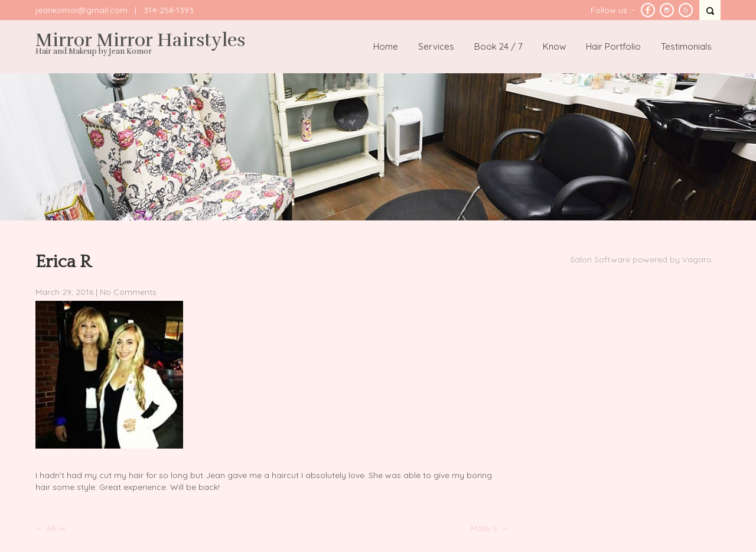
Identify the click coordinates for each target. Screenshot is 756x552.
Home (386, 46)
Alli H (50, 528)
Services (436, 46)
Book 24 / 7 (498, 46)
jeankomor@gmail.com (82, 10)
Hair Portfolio (613, 46)
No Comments (128, 292)
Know (554, 46)
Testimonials (686, 46)
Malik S (489, 528)
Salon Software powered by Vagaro (641, 259)
